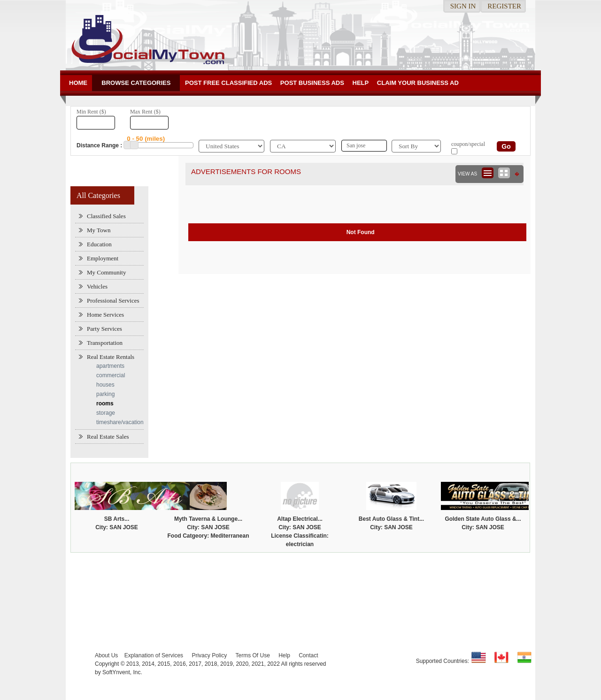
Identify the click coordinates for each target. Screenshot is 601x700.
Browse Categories (136, 83)
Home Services (105, 315)
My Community (106, 272)
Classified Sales (106, 216)
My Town (99, 230)
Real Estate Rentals (111, 357)
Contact (308, 655)
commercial (111, 375)
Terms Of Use (252, 655)
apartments (110, 366)
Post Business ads (312, 83)
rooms (105, 403)
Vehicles (97, 286)
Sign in (463, 6)
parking (105, 394)
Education (99, 244)
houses (105, 385)
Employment (103, 258)
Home (78, 83)
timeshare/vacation (120, 422)
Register (504, 6)
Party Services (104, 329)
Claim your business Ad (418, 83)
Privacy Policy (209, 655)
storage (106, 413)
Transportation (105, 343)
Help (361, 83)
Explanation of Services (154, 655)
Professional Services (113, 301)
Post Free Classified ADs (228, 83)
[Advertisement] (300, 583)
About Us (106, 655)
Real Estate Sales (108, 437)
